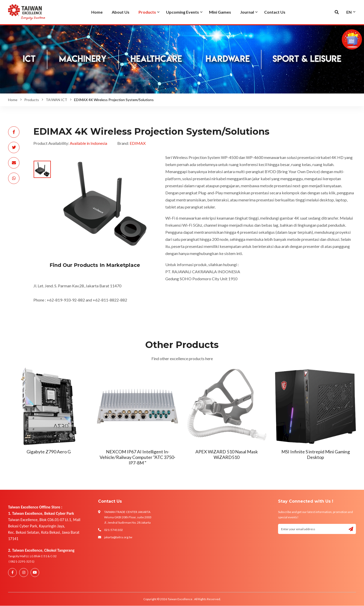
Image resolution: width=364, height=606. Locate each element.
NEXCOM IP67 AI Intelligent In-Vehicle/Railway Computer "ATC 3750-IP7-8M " (138, 457)
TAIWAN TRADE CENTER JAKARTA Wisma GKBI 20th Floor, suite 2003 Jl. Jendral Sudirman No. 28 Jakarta (128, 517)
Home (13, 100)
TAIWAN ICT (56, 100)
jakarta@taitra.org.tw (118, 537)
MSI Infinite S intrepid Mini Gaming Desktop (316, 454)
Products (32, 100)
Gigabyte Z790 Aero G (49, 452)
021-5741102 (113, 530)
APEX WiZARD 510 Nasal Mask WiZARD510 (227, 454)
